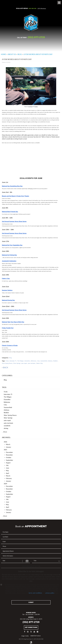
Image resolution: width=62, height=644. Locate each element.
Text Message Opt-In (31, 566)
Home (3, 54)
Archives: (6, 437)
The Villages (20, 361)
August (8, 463)
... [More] (4, 432)
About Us (12, 54)
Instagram (37, 632)
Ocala (7, 361)
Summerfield (44, 361)
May (7, 471)
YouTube (34, 632)
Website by (35, 636)
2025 (5, 450)
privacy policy (50, 593)
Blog (20, 54)
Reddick (55, 361)
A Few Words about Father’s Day (38, 54)
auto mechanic (32, 363)
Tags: (4, 387)
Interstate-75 (13, 361)
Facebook (25, 632)
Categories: (7, 375)
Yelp (31, 632)
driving (6, 428)
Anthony (50, 361)
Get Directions (31, 627)
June (8, 468)
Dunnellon (27, 361)
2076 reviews (42, 9)
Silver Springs (17, 363)
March (8, 444)
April (7, 473)
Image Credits (25, 636)
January (8, 447)
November (9, 455)
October (9, 457)
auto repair (24, 363)
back (6, 367)
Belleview (34, 361)
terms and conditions (35, 593)
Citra (38, 361)
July (7, 465)
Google (28, 632)
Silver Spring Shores (7, 363)
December (9, 452)
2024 (5, 484)
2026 (5, 442)
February (9, 478)
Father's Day (40, 363)
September (10, 460)
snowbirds (7, 426)
